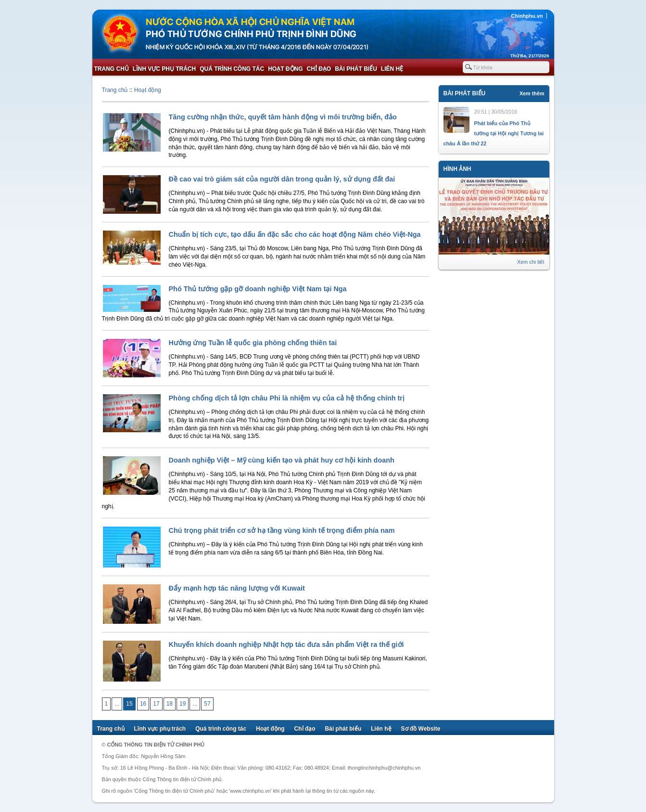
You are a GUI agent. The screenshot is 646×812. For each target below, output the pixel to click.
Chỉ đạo (319, 69)
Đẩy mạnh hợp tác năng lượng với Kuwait (237, 588)
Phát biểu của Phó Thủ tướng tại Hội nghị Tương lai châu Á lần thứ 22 (494, 133)
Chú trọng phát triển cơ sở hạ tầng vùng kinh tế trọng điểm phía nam (282, 530)
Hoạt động (285, 69)
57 (207, 704)
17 (156, 704)
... (117, 704)
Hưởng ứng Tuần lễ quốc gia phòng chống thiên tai (253, 343)
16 (143, 704)
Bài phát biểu (356, 69)
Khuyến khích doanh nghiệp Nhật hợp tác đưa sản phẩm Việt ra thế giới (286, 644)
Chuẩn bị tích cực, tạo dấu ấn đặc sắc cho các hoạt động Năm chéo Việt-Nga (295, 234)
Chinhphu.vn (527, 16)
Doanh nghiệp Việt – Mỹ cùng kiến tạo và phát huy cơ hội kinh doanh (282, 460)
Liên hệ (392, 69)
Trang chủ (112, 69)
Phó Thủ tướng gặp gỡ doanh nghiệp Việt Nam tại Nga (258, 289)
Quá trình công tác (232, 69)
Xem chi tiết (531, 262)
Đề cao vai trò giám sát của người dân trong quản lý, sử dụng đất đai (282, 179)
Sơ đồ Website (421, 729)
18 (170, 704)
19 (183, 704)
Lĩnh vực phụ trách (164, 69)
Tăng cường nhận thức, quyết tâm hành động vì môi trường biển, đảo (283, 117)
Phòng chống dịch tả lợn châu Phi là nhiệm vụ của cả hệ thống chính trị (287, 398)
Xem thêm (532, 93)
